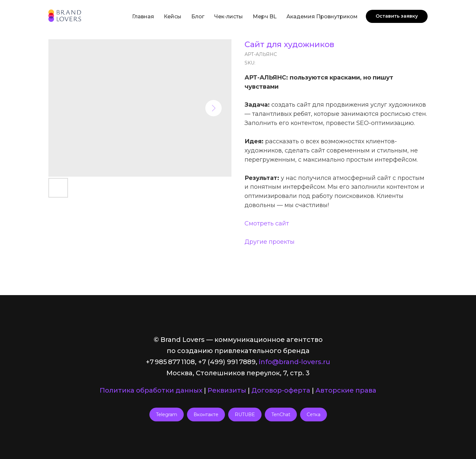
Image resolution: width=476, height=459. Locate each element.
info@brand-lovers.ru (295, 362)
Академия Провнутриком (322, 17)
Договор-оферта (281, 390)
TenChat (281, 415)
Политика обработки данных (151, 390)
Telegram (167, 415)
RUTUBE (245, 415)
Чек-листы (229, 17)
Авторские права (346, 390)
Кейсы (173, 17)
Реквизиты (227, 390)
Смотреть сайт (267, 223)
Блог (198, 17)
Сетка (314, 415)
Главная (143, 17)
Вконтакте (206, 415)
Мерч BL (265, 17)
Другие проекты (270, 242)
